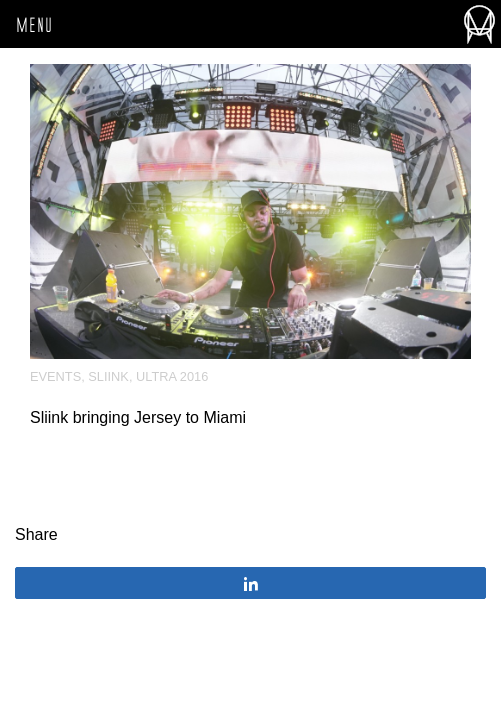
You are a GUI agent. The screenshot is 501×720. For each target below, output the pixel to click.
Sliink (108, 376)
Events (55, 376)
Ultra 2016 (172, 376)
